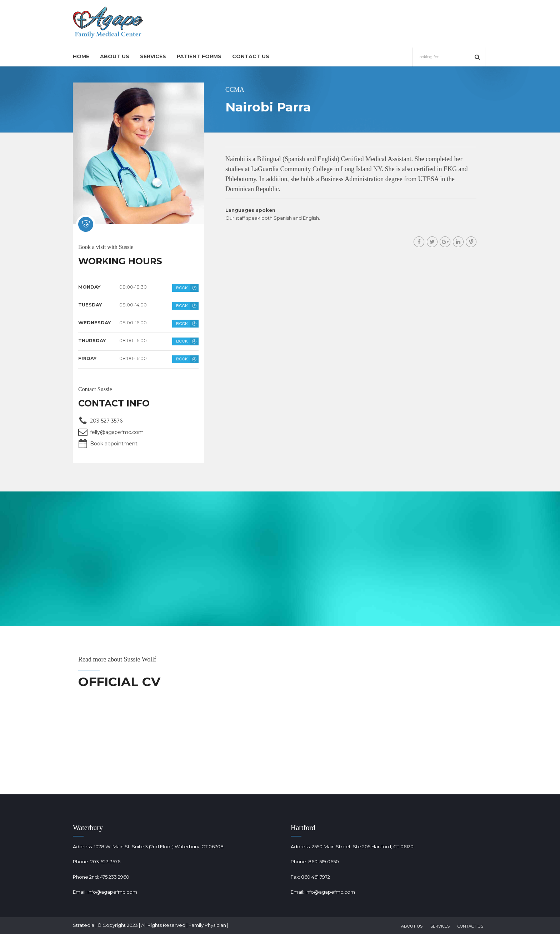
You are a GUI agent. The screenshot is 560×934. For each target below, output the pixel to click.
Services (153, 56)
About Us (115, 56)
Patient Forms (199, 56)
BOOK (182, 288)
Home (81, 56)
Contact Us (251, 56)
